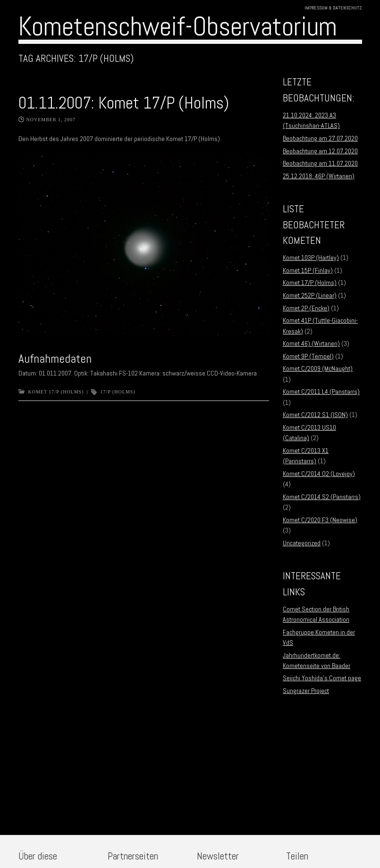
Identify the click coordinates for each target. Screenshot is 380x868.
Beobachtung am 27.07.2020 (320, 138)
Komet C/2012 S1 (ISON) (315, 415)
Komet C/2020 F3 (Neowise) (320, 520)
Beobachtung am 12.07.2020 (320, 151)
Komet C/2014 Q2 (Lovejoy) (319, 474)
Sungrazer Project (306, 691)
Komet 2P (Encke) (306, 308)
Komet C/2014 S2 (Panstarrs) (322, 497)
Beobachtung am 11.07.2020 (320, 163)
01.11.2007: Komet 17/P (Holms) (124, 103)
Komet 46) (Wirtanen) (311, 343)
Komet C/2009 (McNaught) (318, 368)
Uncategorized (302, 543)
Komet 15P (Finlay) (308, 270)
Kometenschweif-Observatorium (178, 26)
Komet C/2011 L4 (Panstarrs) (321, 392)
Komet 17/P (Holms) (56, 392)
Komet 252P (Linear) (310, 295)
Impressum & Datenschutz (333, 8)
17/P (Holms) (118, 392)
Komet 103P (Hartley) (311, 258)
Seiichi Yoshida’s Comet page (322, 678)
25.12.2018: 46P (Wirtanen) (319, 176)
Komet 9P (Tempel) (308, 356)
